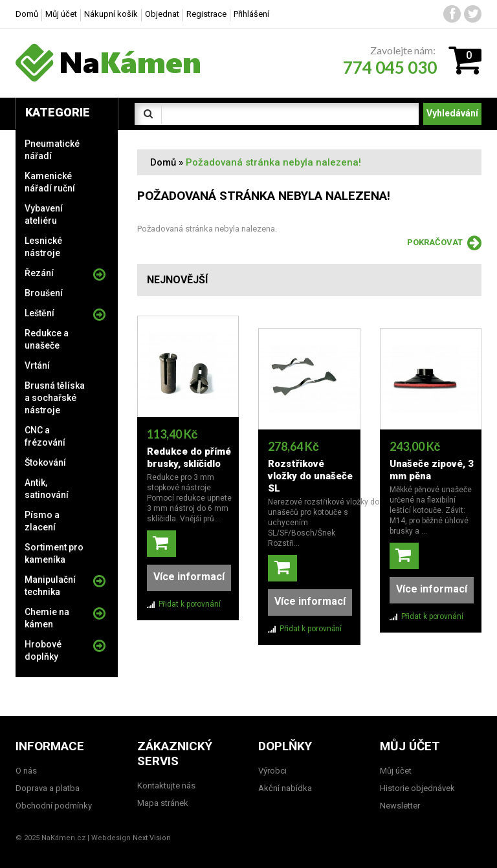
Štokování (45, 462)
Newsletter (400, 806)
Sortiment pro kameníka (54, 553)
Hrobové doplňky (43, 650)
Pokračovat (444, 243)
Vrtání (37, 365)
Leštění (39, 313)
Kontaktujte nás (166, 786)
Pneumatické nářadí (52, 150)
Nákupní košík (111, 14)
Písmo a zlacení (42, 521)
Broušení (44, 293)
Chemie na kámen (47, 618)
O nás (26, 771)
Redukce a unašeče (47, 339)
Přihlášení (251, 14)
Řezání (39, 273)
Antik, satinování (47, 489)
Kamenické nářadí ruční (50, 182)
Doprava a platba (48, 788)
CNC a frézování (45, 436)
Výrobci (272, 771)
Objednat (162, 14)
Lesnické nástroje (43, 247)
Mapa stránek (163, 803)
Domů (163, 162)
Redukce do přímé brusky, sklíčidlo (189, 458)
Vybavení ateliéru (44, 214)
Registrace (206, 14)
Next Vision (152, 838)
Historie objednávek (417, 788)
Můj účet (61, 14)
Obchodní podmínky (54, 806)
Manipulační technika (50, 586)
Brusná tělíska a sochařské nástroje (55, 398)
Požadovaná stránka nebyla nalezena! (273, 162)
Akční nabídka (285, 788)
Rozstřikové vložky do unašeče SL (310, 464)
